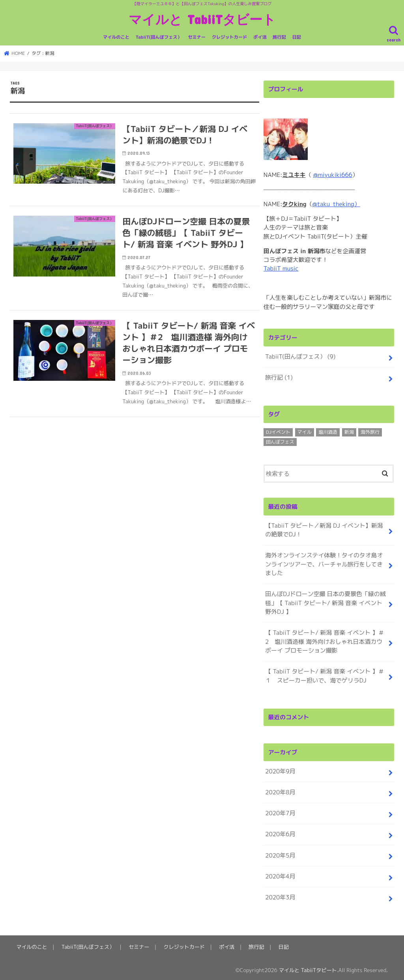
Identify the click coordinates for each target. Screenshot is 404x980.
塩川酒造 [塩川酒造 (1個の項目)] (328, 432)
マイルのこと (116, 37)
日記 (297, 37)
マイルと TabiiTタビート (202, 19)
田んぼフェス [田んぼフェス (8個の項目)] (280, 441)
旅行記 (279, 37)
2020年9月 (280, 770)
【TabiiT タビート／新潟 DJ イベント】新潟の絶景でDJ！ (324, 530)
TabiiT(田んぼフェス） (159, 37)
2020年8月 (280, 791)
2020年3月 (280, 895)
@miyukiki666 (333, 175)
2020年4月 (280, 874)
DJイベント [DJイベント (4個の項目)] (278, 432)
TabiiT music (281, 268)
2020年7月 (280, 812)
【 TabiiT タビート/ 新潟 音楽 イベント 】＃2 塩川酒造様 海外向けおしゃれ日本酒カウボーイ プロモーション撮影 (329, 640)
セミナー (197, 37)
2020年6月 (280, 832)
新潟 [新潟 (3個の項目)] (349, 432)
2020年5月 (280, 853)
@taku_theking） (336, 204)
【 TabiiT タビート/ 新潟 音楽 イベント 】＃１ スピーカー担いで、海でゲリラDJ (324, 674)
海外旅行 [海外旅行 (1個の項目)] (370, 432)
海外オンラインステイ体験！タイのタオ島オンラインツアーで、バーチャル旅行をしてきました (324, 563)
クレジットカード (230, 37)
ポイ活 (260, 37)
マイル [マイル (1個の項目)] (305, 432)
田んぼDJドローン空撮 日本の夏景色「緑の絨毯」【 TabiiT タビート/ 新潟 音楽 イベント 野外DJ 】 (325, 602)
